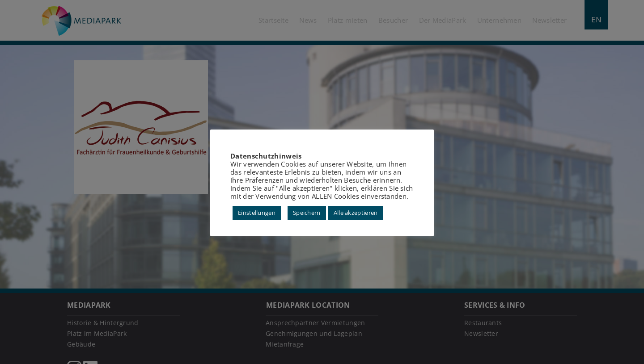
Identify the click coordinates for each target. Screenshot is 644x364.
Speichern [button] (307, 213)
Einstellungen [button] (257, 213)
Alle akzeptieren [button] (356, 213)
